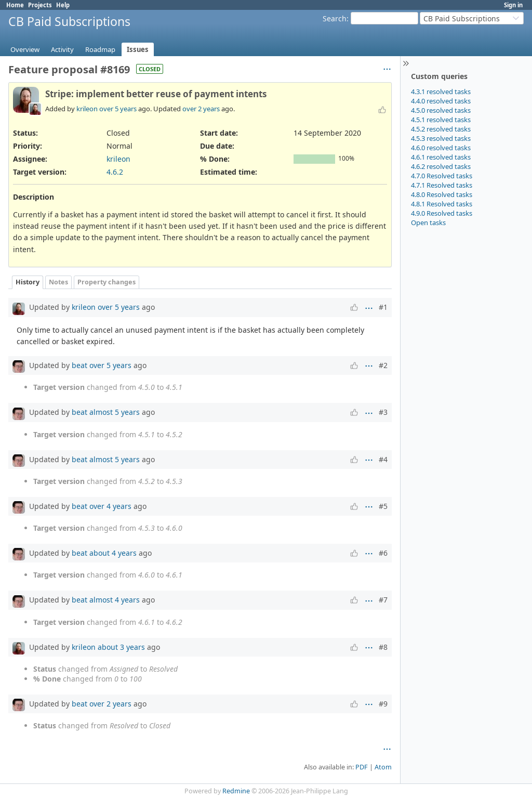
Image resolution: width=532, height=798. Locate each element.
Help (63, 5)
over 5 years (118, 109)
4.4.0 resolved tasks (441, 101)
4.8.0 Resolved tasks (442, 194)
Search (335, 18)
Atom (383, 767)
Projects (40, 5)
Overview (25, 49)
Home (15, 5)
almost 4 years (115, 600)
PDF (362, 767)
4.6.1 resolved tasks (441, 157)
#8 (383, 647)
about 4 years (113, 553)
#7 (383, 600)
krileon (87, 109)
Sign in (513, 5)
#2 (383, 365)
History (28, 282)
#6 (383, 553)
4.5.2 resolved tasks (441, 129)
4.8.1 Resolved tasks (442, 204)
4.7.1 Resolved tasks (442, 185)
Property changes (107, 282)
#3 (383, 412)
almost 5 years (115, 412)
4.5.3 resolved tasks (441, 138)
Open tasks (428, 223)
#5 (383, 506)
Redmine (236, 791)
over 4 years (110, 506)
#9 (383, 704)
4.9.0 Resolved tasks (442, 213)
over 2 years (201, 109)
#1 (383, 307)
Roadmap (100, 49)
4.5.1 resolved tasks (441, 120)
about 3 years (121, 647)
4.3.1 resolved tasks (441, 91)
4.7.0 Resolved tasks (442, 176)
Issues (138, 49)
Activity (62, 49)
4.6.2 (115, 172)
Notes (58, 282)
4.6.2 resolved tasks (441, 166)
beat (79, 365)
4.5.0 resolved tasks (441, 110)
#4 (383, 459)
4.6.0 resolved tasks (441, 148)
